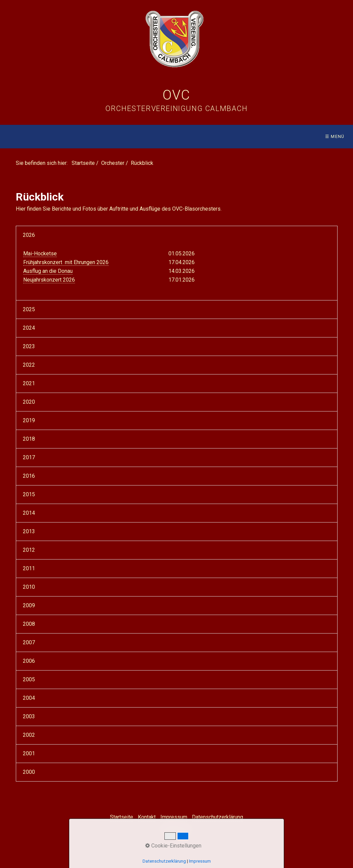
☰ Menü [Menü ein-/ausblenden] (335, 136)
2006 (29, 661)
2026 (29, 235)
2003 (29, 716)
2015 (29, 494)
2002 (29, 735)
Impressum (174, 817)
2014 (29, 513)
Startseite (83, 163)
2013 (29, 531)
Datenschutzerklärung (218, 817)
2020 (29, 402)
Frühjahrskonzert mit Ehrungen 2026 (66, 262)
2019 (29, 420)
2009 (29, 605)
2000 (29, 772)
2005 (29, 679)
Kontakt (147, 817)
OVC (176, 95)
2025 (29, 309)
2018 (29, 439)
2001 (29, 753)
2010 (29, 587)
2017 (29, 457)
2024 (29, 328)
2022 (29, 365)
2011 (29, 568)
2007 (29, 642)
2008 (29, 624)
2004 (29, 698)
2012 (29, 550)
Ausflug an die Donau (48, 271)
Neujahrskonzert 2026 (49, 280)
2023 (29, 346)
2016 (29, 476)
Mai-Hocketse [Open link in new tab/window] (40, 254)
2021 (29, 383)
